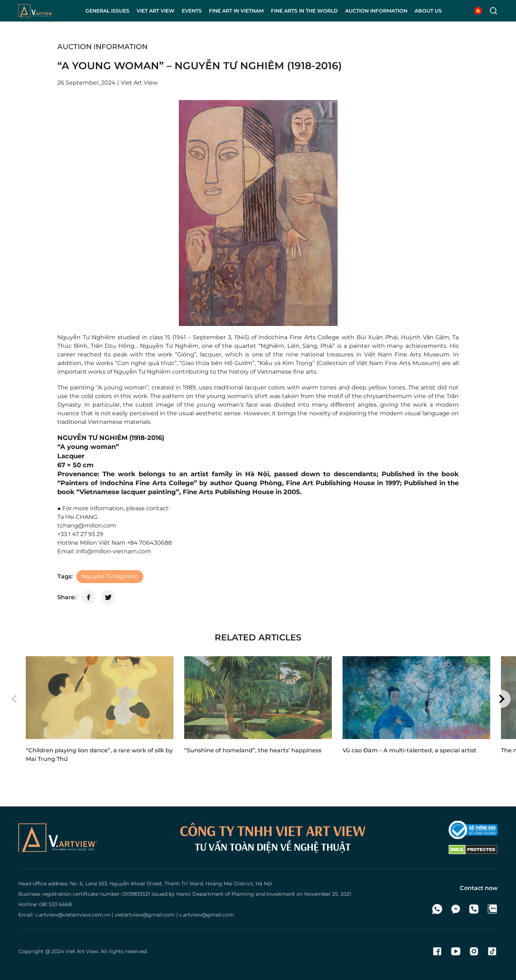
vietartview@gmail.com (145, 915)
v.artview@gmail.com (207, 915)
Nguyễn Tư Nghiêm (110, 576)
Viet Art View (82, 951)
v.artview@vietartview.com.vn (73, 915)
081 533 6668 (55, 904)
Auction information (102, 47)
